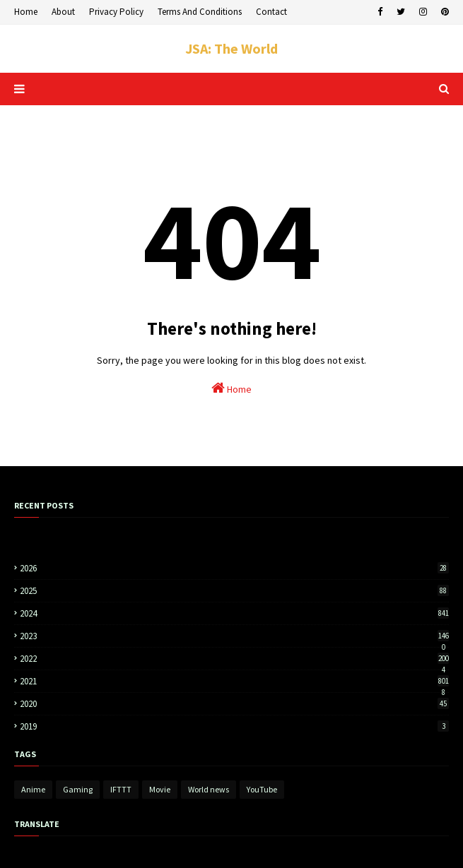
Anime (33, 789)
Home (26, 12)
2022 (234, 659)
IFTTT (121, 789)
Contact (271, 12)
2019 (234, 726)
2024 (234, 613)
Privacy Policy (116, 12)
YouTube (262, 789)
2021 (234, 681)
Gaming (78, 789)
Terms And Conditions (200, 12)
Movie (160, 789)
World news (209, 789)
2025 (234, 591)
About (63, 12)
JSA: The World (232, 48)
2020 (234, 704)
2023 (234, 636)
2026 (234, 568)
